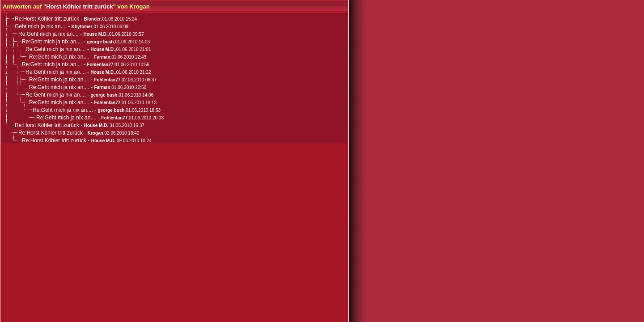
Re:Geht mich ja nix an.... (49, 34)
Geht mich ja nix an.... (41, 26)
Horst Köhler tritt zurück (80, 6)
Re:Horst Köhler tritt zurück (47, 19)
